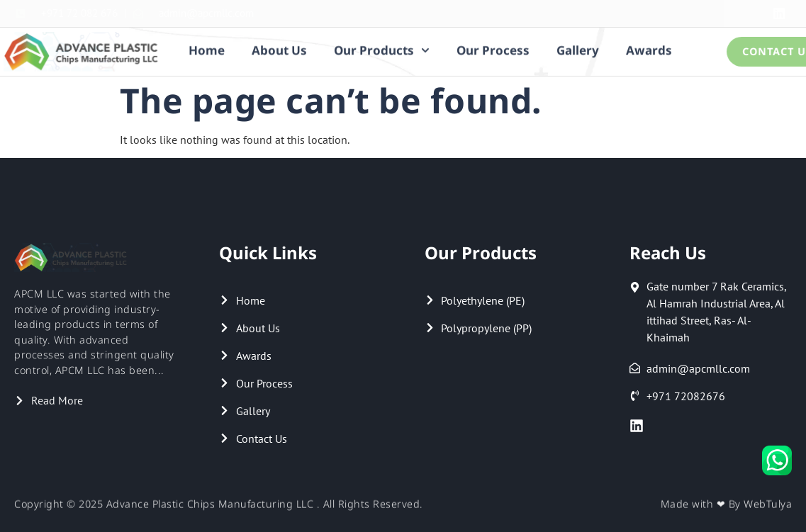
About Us (279, 49)
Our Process (493, 49)
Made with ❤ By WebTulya (727, 505)
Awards (649, 49)
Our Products (382, 49)
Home (207, 49)
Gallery (578, 49)
